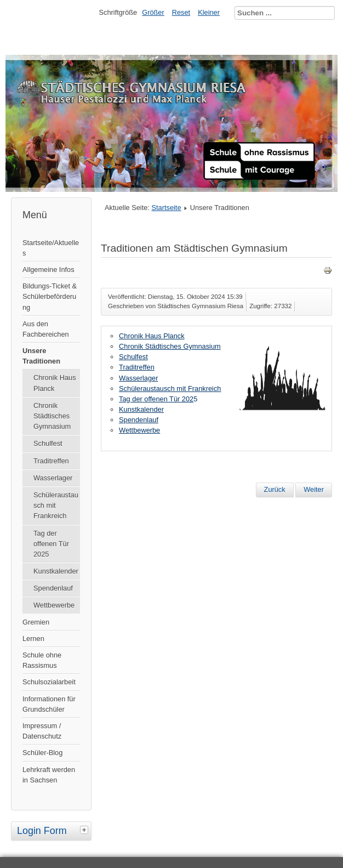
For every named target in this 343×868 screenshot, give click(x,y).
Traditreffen (51, 461)
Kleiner (209, 12)
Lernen (33, 639)
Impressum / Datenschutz (42, 731)
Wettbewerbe (54, 605)
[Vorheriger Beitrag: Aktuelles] (275, 490)
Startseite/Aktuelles (51, 248)
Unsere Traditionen (41, 356)
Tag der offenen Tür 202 (156, 399)
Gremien (36, 622)
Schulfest (48, 443)
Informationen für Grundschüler (49, 704)
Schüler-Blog (42, 753)
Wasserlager (53, 478)
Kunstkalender (56, 571)
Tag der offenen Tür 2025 (51, 544)
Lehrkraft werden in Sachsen (49, 775)
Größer (153, 12)
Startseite (166, 208)
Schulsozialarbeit (49, 682)
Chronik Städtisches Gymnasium (52, 416)
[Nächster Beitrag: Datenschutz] (314, 490)
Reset (181, 12)
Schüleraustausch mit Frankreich (56, 505)
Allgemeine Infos (48, 270)
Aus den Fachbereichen (46, 329)
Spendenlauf (53, 588)
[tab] (85, 830)
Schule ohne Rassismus (42, 660)
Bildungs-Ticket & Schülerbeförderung (50, 296)
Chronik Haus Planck (55, 383)
